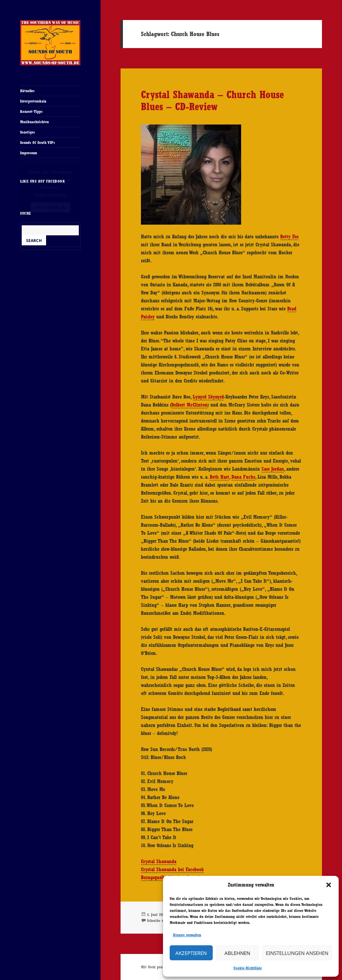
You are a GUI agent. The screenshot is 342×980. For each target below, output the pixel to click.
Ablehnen (237, 953)
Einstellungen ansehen (297, 953)
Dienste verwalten (187, 935)
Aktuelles (27, 91)
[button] (329, 885)
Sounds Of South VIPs (37, 143)
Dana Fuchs (243, 477)
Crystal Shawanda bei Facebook (172, 870)
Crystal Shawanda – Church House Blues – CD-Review (212, 100)
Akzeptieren (191, 953)
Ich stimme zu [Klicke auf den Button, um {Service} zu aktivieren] (50, 207)
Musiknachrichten (34, 122)
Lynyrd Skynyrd (208, 397)
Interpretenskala (33, 101)
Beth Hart (219, 477)
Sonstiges (27, 132)
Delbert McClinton (189, 405)
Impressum (29, 153)
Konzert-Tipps (31, 111)
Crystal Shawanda (159, 862)
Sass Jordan (273, 469)
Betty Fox (289, 237)
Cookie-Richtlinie (248, 968)
